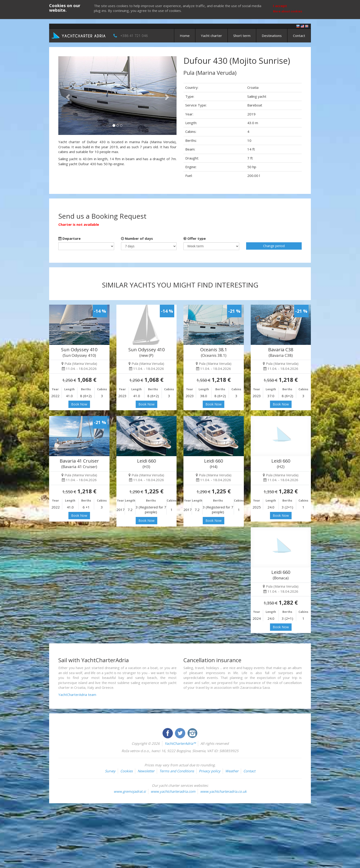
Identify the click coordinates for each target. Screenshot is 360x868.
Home (185, 36)
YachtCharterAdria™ (180, 743)
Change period (274, 246)
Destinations (272, 36)
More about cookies (288, 11)
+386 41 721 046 (134, 36)
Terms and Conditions (177, 771)
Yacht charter (211, 36)
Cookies (127, 771)
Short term (242, 36)
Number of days (137, 238)
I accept (280, 6)
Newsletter (146, 771)
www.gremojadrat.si (130, 791)
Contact (299, 36)
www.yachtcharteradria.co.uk (223, 791)
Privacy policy (210, 771)
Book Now (79, 404)
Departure (69, 238)
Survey (110, 771)
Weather (232, 771)
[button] (67, 96)
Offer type (195, 238)
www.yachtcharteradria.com (173, 791)
